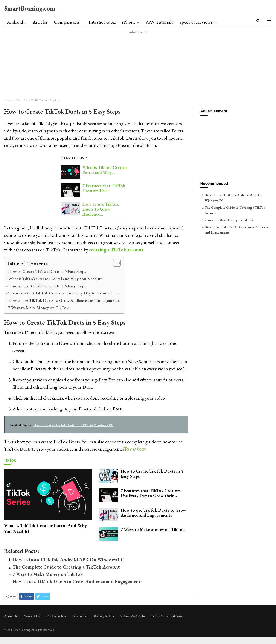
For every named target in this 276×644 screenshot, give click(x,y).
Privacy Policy (104, 616)
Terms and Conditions (167, 616)
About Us (11, 616)
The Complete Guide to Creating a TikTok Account (66, 567)
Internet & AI (102, 22)
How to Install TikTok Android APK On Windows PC (68, 560)
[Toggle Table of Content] (115, 263)
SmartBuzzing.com (30, 8)
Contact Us (32, 616)
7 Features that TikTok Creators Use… (104, 188)
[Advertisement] (129, 65)
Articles (40, 22)
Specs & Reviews (196, 22)
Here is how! (134, 449)
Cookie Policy (56, 616)
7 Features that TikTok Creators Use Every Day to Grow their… (64, 293)
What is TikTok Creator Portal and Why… (105, 170)
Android (15, 22)
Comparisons (67, 22)
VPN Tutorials (159, 22)
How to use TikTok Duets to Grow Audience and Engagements (64, 300)
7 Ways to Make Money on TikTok (38, 308)
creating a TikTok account (116, 250)
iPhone (129, 22)
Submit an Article (132, 616)
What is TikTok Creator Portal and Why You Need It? (55, 279)
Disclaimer (80, 616)
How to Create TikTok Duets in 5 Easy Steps (47, 271)
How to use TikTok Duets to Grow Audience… (101, 209)
